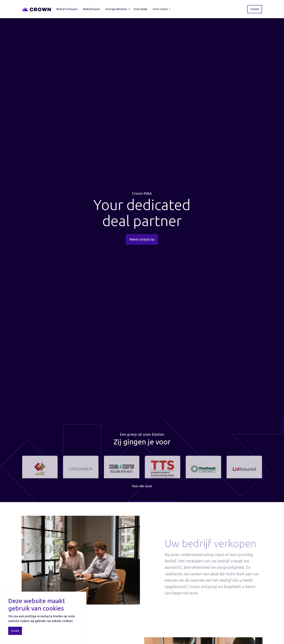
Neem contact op (142, 241)
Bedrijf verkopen (67, 9)
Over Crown (160, 9)
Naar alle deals (142, 486)
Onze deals (140, 9)
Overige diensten (116, 9)
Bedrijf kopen (92, 9)
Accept (15, 631)
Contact (255, 9)
